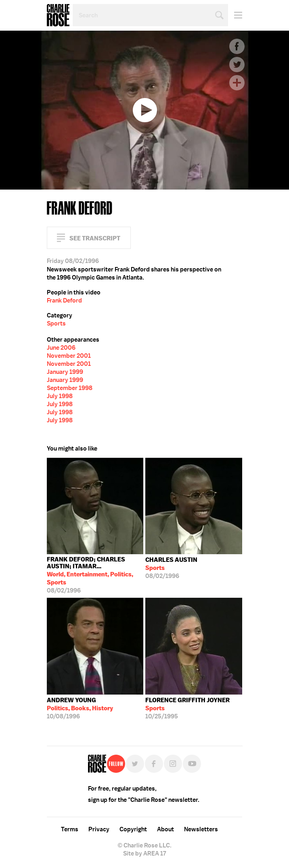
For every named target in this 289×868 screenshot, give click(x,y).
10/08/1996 (80, 708)
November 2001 (69, 356)
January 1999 (65, 372)
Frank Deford (64, 300)
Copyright (133, 829)
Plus (237, 83)
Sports (56, 323)
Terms (70, 829)
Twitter (237, 65)
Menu (235, 15)
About (165, 829)
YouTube (192, 764)
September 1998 (70, 388)
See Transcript (95, 238)
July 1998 (60, 396)
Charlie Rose (58, 15)
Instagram (173, 764)
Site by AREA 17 (144, 853)
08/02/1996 (95, 575)
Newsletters (201, 829)
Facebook (237, 46)
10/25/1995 (187, 708)
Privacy (99, 829)
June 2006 (61, 348)
